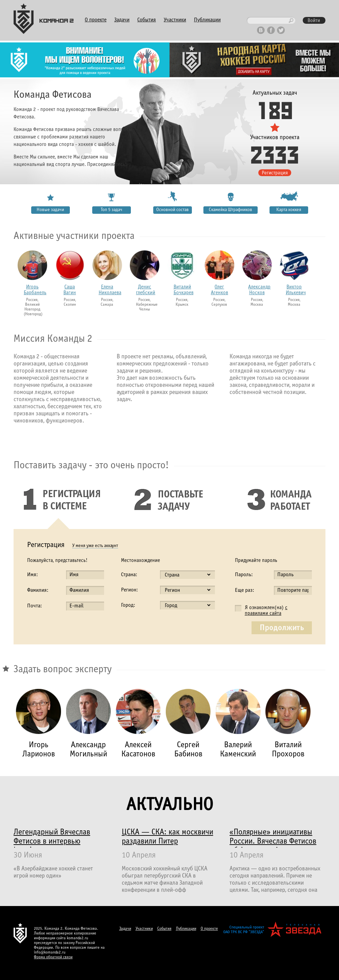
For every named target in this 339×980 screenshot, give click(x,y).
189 (275, 110)
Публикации (207, 20)
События (147, 20)
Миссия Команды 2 (53, 339)
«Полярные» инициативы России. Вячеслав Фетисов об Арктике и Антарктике (273, 838)
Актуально (169, 805)
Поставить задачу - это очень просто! (91, 466)
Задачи (122, 20)
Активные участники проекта (74, 236)
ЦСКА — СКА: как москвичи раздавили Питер (167, 837)
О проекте (96, 20)
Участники (175, 20)
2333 (275, 154)
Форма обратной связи (53, 957)
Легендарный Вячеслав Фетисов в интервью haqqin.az (52, 838)
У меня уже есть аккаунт (95, 546)
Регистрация (46, 545)
